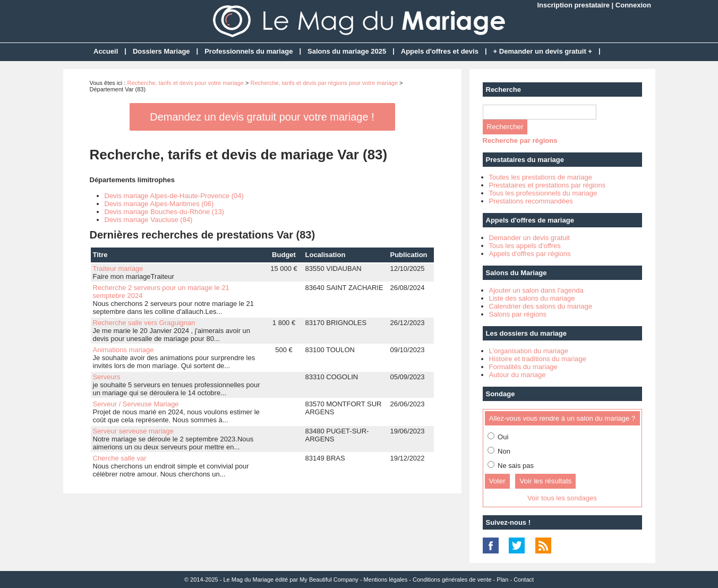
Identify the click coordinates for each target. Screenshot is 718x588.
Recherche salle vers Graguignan (144, 323)
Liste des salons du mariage (532, 298)
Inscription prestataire (573, 5)
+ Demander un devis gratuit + (543, 51)
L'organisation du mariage (529, 351)
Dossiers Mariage (161, 51)
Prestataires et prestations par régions (548, 185)
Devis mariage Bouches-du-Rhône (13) (164, 212)
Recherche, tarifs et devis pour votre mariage (185, 83)
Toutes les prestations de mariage (541, 177)
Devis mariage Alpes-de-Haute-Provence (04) (174, 196)
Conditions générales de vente (452, 580)
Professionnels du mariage (249, 51)
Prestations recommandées (531, 201)
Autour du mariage (518, 375)
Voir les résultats (545, 481)
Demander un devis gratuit (529, 238)
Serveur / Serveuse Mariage (136, 404)
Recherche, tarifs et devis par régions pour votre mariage (324, 83)
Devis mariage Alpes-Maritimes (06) (159, 204)
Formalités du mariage (523, 367)
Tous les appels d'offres (525, 246)
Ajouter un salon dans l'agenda (536, 290)
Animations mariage (123, 350)
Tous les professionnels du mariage (543, 193)
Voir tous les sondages (562, 498)
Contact (524, 580)
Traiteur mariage (118, 269)
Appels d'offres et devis (440, 51)
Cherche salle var (120, 458)
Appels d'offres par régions (530, 254)
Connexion (633, 5)
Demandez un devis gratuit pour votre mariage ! (262, 117)
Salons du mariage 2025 (347, 51)
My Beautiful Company (329, 580)
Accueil (106, 51)
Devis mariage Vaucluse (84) (149, 220)
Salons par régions (518, 314)
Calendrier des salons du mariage (541, 306)
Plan (502, 580)
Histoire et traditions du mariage (538, 359)
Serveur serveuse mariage (133, 431)
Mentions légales (386, 580)
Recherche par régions (520, 140)
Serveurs (107, 377)
